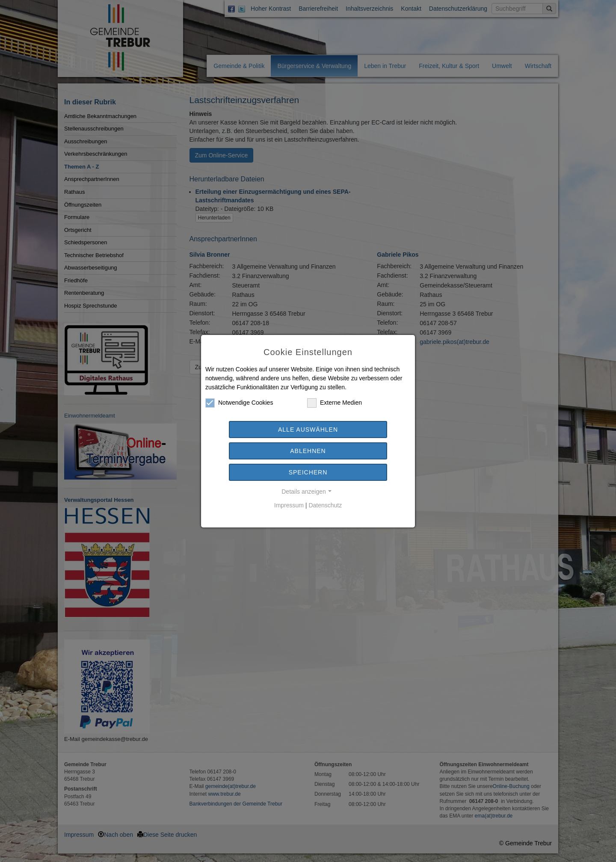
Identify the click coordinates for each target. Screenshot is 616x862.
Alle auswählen (308, 430)
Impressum (289, 505)
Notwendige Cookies (239, 403)
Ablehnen (308, 451)
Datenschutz (325, 505)
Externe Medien (335, 403)
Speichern (308, 472)
